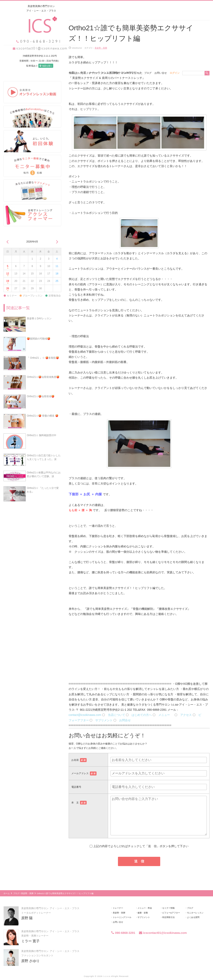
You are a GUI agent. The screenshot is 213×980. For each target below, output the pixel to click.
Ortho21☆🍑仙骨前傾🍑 (41, 389)
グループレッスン (132, 6)
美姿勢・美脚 (101, 40)
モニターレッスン (195, 905)
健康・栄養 (143, 905)
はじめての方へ (142, 707)
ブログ (148, 6)
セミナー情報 (168, 900)
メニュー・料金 (110, 6)
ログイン (175, 6)
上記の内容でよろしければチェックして (139, 838)
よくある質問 (193, 909)
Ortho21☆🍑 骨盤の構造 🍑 (42, 408)
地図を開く (38, 66)
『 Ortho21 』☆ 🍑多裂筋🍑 (43, 350)
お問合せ (125, 712)
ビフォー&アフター (171, 905)
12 (8, 267)
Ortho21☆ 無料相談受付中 (42, 427)
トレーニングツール (122, 909)
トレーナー (92, 6)
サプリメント (104, 712)
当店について (76, 6)
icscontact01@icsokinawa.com (34, 48)
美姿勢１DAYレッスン (39, 311)
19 (8, 274)
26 (8, 282)
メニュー (166, 707)
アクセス (186, 707)
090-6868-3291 (123, 925)
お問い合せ (161, 6)
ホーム (7, 886)
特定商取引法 (168, 909)
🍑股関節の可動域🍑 (39, 331)
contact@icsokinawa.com (85, 707)
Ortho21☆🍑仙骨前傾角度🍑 (43, 369)
